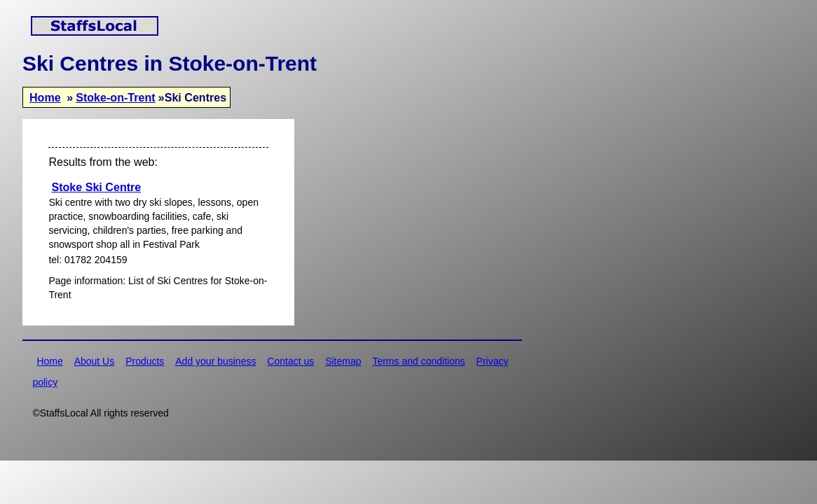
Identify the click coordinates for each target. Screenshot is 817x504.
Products (145, 361)
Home (45, 97)
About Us (95, 361)
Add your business (215, 361)
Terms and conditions (418, 361)
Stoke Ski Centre (96, 187)
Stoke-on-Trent (116, 97)
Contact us (290, 361)
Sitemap (343, 361)
